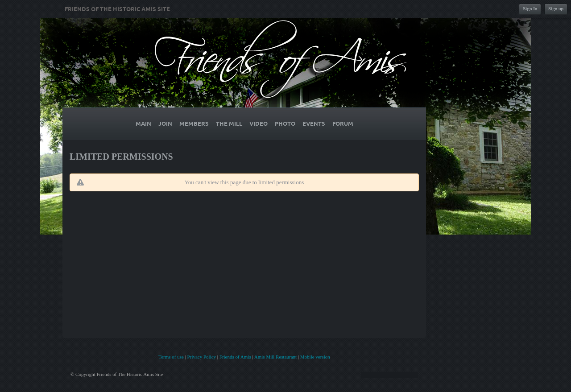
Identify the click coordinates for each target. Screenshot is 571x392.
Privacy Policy (202, 357)
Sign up (556, 8)
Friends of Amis (235, 357)
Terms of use (171, 357)
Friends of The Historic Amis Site (117, 9)
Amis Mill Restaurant (275, 357)
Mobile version (315, 357)
